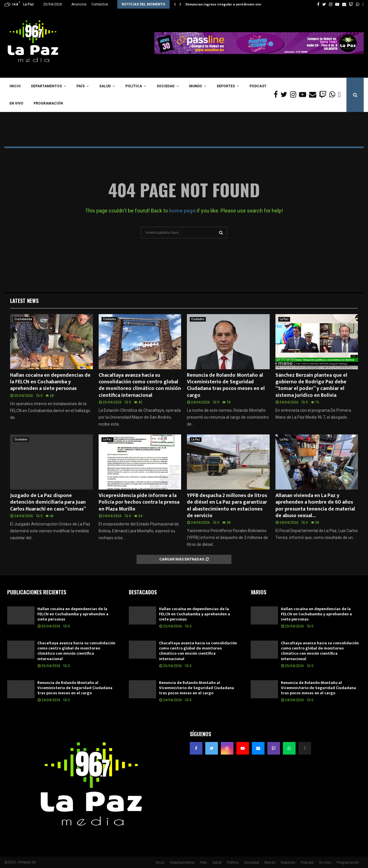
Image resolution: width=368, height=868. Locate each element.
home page (182, 211)
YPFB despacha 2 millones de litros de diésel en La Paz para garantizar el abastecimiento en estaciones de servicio (227, 506)
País (80, 86)
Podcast (258, 86)
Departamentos (46, 86)
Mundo (196, 86)
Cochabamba (23, 319)
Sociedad (166, 86)
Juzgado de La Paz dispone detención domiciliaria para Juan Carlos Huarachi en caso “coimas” (48, 502)
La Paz (284, 319)
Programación (48, 103)
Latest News (24, 301)
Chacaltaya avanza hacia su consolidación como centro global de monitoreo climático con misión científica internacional (140, 385)
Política (134, 86)
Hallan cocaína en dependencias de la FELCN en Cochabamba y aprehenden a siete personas (50, 382)
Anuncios (79, 4)
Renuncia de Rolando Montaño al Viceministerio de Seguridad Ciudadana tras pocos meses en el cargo (226, 385)
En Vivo (16, 103)
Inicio (15, 86)
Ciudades (110, 319)
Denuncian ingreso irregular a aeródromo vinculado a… (231, 4)
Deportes (226, 86)
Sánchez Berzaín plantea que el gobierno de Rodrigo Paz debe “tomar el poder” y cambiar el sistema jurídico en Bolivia (311, 385)
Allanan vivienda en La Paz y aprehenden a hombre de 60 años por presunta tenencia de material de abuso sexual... (315, 506)
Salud (105, 86)
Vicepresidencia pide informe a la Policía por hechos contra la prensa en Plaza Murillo (139, 502)
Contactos (100, 4)
